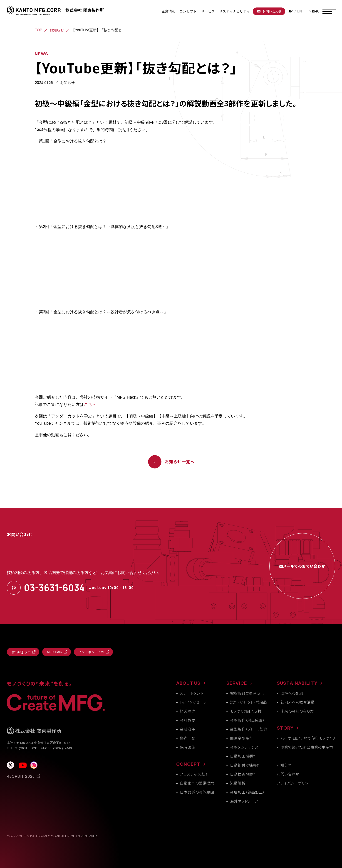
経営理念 (187, 711)
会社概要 (187, 720)
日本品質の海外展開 (197, 792)
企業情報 (169, 11)
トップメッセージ (193, 702)
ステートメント (192, 693)
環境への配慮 (292, 693)
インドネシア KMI (91, 652)
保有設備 (187, 747)
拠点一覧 (187, 738)
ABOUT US (188, 683)
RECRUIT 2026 (21, 776)
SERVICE (237, 683)
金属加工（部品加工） (247, 792)
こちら (90, 405)
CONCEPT (188, 764)
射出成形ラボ (21, 652)
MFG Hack (55, 652)
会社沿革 (187, 729)
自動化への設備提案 (197, 783)
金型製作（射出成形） (247, 720)
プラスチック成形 (194, 774)
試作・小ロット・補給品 (248, 702)
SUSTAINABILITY (297, 683)
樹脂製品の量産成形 (247, 693)
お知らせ (57, 30)
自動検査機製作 (243, 774)
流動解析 (238, 783)
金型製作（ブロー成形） (249, 729)
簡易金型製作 (242, 738)
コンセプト (188, 11)
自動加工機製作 (243, 756)
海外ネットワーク (244, 801)
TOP (38, 30)
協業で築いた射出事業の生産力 (307, 747)
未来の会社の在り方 (297, 711)
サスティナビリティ (234, 11)
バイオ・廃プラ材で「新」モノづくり (308, 738)
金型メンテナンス (244, 747)
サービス (208, 11)
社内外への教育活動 (297, 702)
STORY (285, 728)
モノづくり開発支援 (246, 711)
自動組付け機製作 (245, 765)
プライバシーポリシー (295, 783)
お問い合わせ (269, 11)
